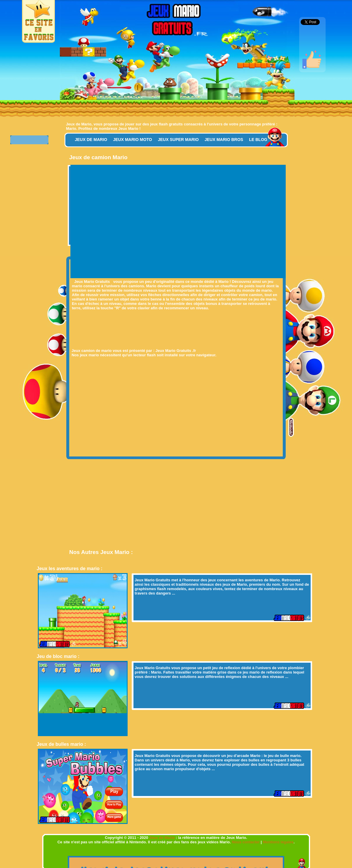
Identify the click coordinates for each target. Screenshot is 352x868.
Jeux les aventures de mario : (70, 569)
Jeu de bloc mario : (58, 656)
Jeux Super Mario (178, 140)
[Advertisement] (124, 221)
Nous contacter (246, 842)
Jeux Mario (128, 129)
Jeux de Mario (79, 124)
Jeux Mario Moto (132, 140)
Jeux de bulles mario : (61, 744)
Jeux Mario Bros (224, 140)
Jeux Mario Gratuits (152, 580)
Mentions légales (278, 842)
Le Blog (258, 140)
